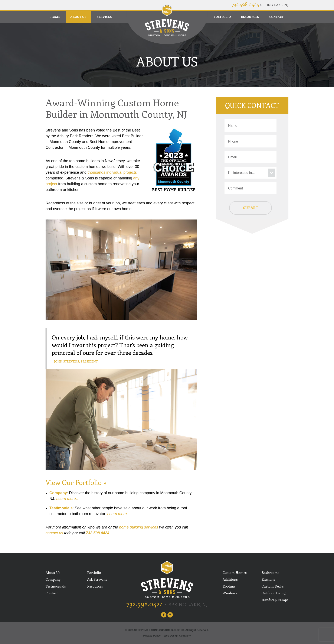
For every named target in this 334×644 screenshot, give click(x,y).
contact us (54, 533)
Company (58, 493)
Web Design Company (177, 636)
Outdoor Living (274, 593)
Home (55, 17)
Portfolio (222, 17)
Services (104, 17)
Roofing (229, 586)
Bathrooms (270, 573)
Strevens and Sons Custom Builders (167, 20)
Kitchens (268, 579)
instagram (170, 615)
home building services (139, 527)
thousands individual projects (112, 172)
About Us (78, 17)
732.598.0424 (245, 4)
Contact (276, 17)
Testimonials (61, 508)
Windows (230, 593)
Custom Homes (235, 573)
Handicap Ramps (275, 600)
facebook (164, 615)
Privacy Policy (152, 636)
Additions (230, 579)
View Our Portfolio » (76, 482)
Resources (250, 17)
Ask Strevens (97, 579)
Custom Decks (273, 586)
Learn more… (68, 499)
